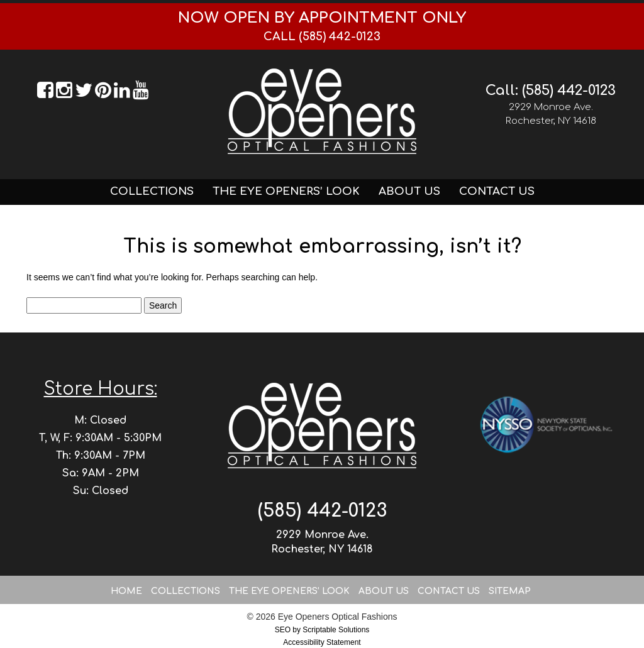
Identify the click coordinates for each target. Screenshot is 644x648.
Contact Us (497, 191)
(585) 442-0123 (322, 511)
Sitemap (510, 591)
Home (126, 591)
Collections (152, 191)
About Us (409, 191)
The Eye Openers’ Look (286, 191)
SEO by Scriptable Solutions (322, 630)
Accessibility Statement (322, 642)
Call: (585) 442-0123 (551, 91)
